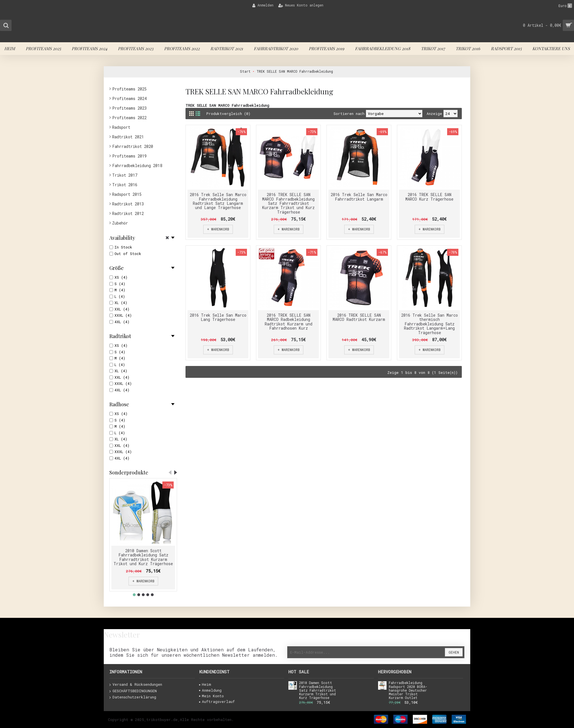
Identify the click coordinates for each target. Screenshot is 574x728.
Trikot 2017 (125, 175)
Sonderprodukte (129, 472)
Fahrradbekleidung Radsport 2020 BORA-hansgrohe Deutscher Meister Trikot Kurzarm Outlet (408, 690)
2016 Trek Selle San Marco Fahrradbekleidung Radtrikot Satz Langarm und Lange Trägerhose (218, 201)
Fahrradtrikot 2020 (133, 146)
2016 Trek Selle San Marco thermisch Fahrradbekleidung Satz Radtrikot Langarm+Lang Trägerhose (430, 324)
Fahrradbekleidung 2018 (137, 166)
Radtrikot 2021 (128, 137)
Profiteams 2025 (129, 89)
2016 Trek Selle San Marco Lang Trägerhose (218, 317)
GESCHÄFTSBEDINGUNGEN (133, 691)
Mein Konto (211, 696)
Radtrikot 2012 (128, 213)
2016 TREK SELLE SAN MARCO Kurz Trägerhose (429, 197)
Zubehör (120, 223)
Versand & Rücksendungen (136, 685)
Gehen (454, 652)
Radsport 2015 (127, 194)
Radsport (121, 127)
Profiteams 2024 (129, 98)
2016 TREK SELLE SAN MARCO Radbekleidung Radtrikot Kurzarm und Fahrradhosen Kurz (289, 322)
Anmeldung (210, 690)
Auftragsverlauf (217, 702)
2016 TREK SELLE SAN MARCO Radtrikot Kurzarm (359, 317)
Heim (205, 684)
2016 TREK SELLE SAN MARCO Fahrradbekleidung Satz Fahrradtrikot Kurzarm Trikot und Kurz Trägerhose (288, 203)
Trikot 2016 (125, 185)
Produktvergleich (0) (229, 114)
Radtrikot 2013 (128, 204)
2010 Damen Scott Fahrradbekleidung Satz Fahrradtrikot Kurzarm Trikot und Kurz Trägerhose (143, 557)
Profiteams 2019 (129, 156)
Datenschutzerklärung (133, 697)
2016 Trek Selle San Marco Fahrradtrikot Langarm (359, 197)
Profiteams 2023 (129, 108)
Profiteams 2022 (129, 118)
